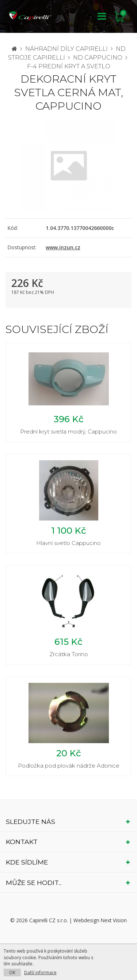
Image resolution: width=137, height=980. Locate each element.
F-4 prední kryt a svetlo (69, 66)
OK (12, 973)
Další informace (40, 973)
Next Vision (114, 920)
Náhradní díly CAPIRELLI (66, 49)
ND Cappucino (98, 58)
